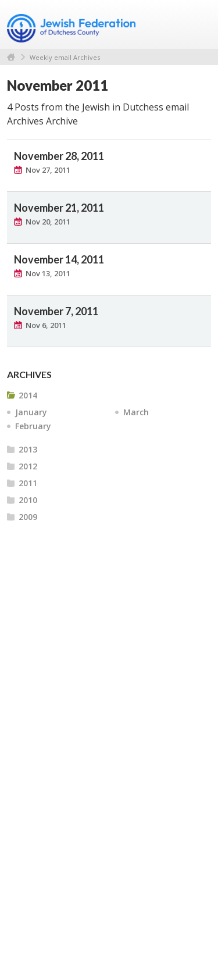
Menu (198, 24)
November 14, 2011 (59, 259)
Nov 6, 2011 (46, 325)
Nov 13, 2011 (48, 273)
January (31, 412)
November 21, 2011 (59, 208)
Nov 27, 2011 (48, 170)
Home (11, 57)
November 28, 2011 (59, 156)
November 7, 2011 (56, 311)
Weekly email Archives (65, 57)
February (33, 426)
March (136, 412)
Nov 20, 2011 (48, 222)
